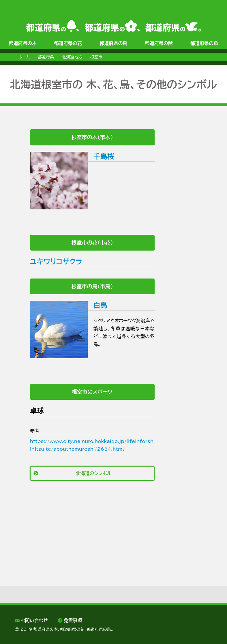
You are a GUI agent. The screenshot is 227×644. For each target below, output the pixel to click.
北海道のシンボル (94, 473)
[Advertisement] (87, 534)
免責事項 (73, 620)
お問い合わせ (34, 620)
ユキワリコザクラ (56, 262)
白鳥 (100, 305)
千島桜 (104, 156)
